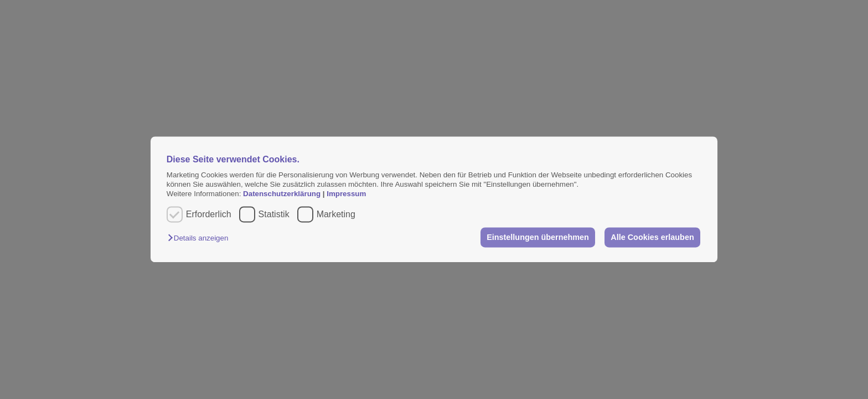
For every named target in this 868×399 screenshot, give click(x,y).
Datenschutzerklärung (283, 194)
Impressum (346, 194)
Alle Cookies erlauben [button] (652, 237)
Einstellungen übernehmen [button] (538, 237)
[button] (201, 238)
